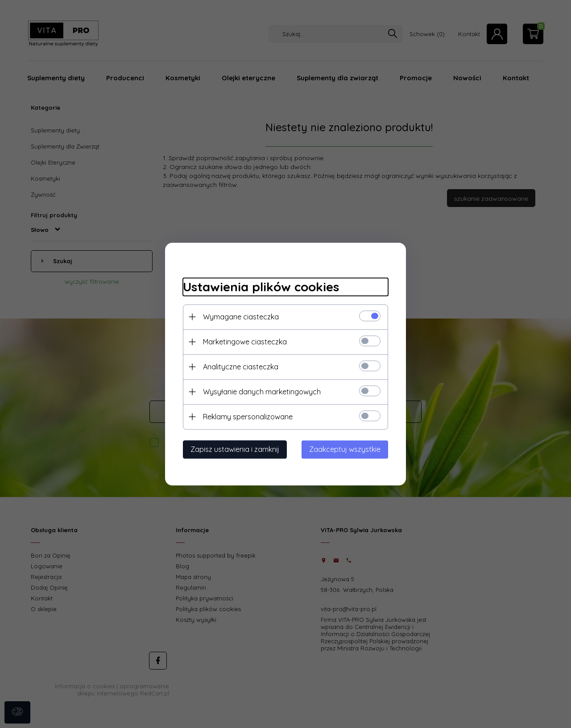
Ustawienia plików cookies (261, 287)
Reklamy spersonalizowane (248, 417)
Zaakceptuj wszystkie (345, 449)
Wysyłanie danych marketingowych (262, 392)
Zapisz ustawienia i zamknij (235, 449)
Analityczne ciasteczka (241, 367)
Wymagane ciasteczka (241, 317)
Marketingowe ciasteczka (245, 342)
